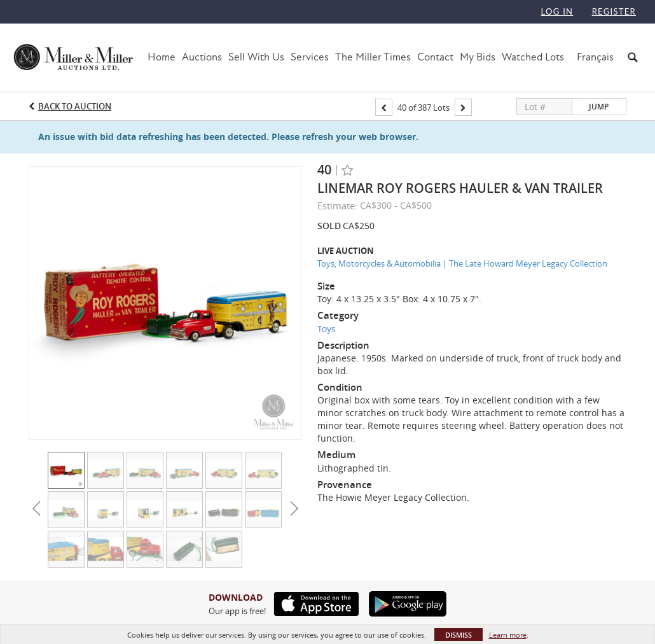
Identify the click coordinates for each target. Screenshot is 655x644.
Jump (599, 107)
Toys (327, 329)
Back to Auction (75, 106)
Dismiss (459, 635)
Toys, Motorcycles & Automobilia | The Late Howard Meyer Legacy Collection (462, 263)
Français (595, 57)
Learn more (508, 635)
